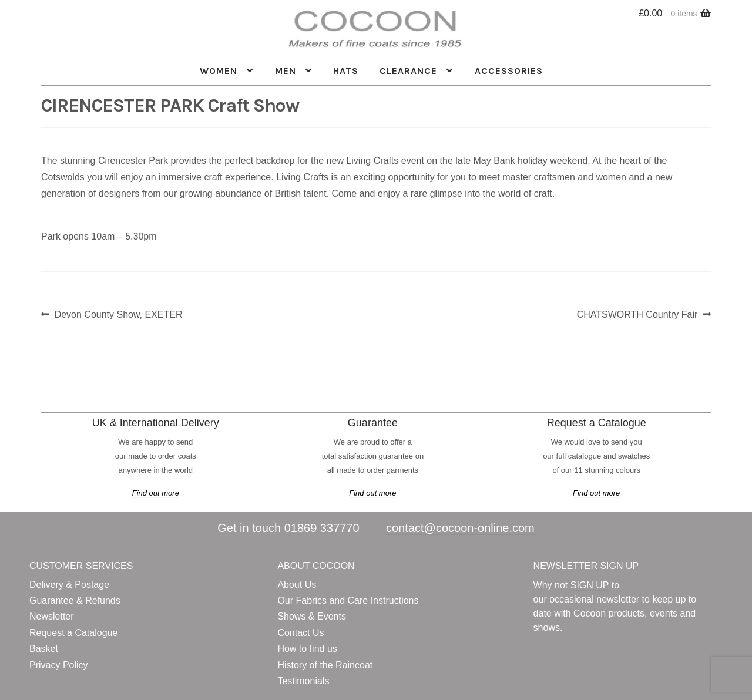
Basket (44, 649)
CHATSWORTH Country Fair (637, 314)
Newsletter (52, 616)
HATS (346, 71)
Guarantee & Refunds (75, 600)
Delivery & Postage (69, 585)
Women (219, 71)
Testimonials (303, 681)
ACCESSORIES (509, 71)
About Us (297, 585)
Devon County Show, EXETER (118, 314)
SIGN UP (590, 585)
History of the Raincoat (325, 665)
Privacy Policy (59, 665)
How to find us (307, 649)
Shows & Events (312, 616)
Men (286, 71)
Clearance (408, 71)
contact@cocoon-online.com (460, 528)
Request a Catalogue (73, 633)
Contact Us (301, 633)
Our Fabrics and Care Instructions (348, 600)
